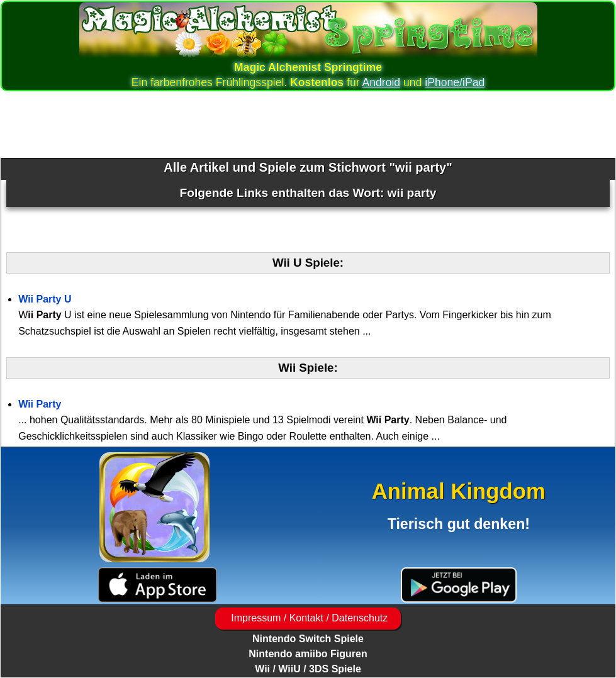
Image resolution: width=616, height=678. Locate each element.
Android (382, 82)
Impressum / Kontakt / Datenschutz (308, 618)
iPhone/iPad (455, 82)
